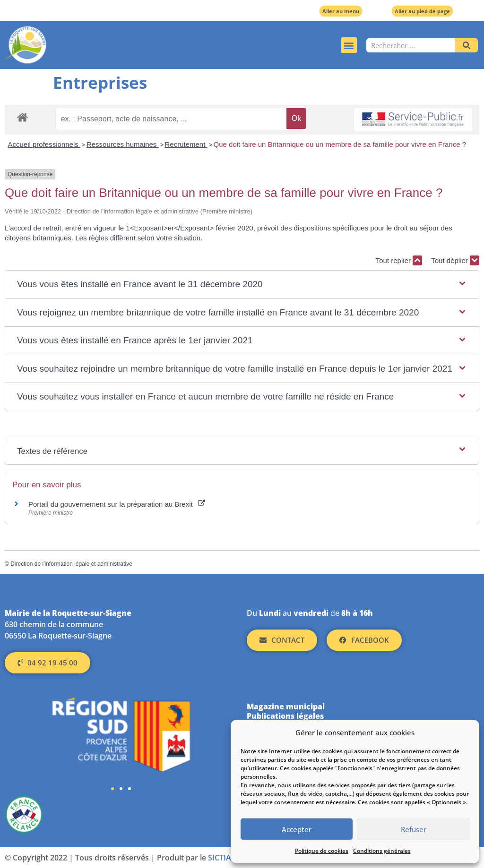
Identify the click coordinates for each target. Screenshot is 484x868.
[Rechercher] (467, 45)
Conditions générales (382, 851)
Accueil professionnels (44, 144)
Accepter (297, 829)
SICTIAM (223, 858)
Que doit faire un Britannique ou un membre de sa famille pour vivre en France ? (340, 144)
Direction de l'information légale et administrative (71, 564)
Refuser (414, 829)
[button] (349, 45)
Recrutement (186, 144)
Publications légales (285, 716)
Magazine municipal (286, 706)
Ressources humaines (123, 144)
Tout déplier (455, 260)
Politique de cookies (322, 851)
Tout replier (399, 260)
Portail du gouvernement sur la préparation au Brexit (117, 504)
